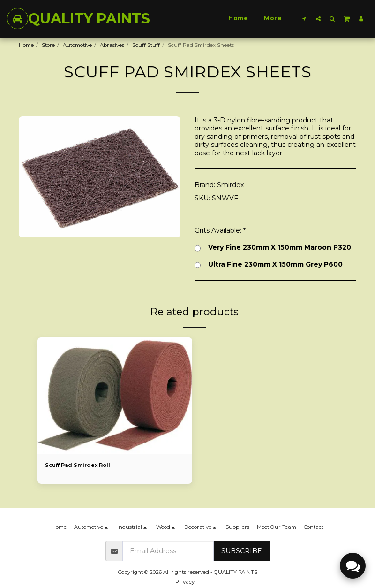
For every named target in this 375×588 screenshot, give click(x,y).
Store (48, 45)
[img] (115, 396)
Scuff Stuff (146, 45)
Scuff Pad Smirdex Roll (78, 465)
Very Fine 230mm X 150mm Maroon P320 (273, 248)
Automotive (77, 45)
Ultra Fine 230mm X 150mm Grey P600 (269, 264)
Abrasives (112, 45)
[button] (304, 19)
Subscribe (242, 551)
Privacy (185, 582)
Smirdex (230, 185)
